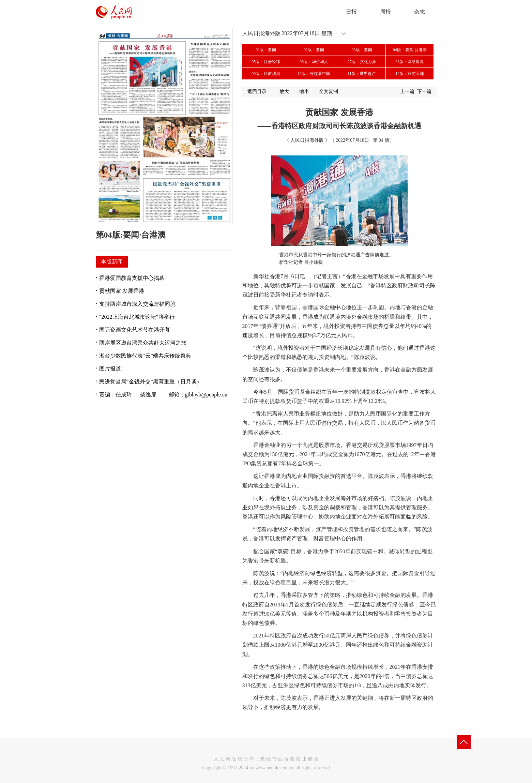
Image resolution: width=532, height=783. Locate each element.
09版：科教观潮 (266, 74)
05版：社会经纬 (266, 62)
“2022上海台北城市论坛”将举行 (137, 317)
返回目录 (257, 92)
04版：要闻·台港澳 (410, 50)
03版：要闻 (362, 50)
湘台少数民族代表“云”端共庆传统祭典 (145, 356)
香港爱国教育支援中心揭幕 (132, 278)
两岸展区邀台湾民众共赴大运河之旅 (143, 343)
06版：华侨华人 (314, 62)
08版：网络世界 (410, 62)
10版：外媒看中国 (314, 74)
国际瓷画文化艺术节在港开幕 (135, 330)
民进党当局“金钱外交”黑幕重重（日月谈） (151, 382)
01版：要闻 (266, 50)
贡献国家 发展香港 (122, 291)
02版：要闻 (314, 50)
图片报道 (110, 369)
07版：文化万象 (362, 62)
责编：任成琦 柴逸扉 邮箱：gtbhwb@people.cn (163, 395)
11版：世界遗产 (362, 74)
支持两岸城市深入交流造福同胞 (137, 304)
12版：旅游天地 (410, 74)
